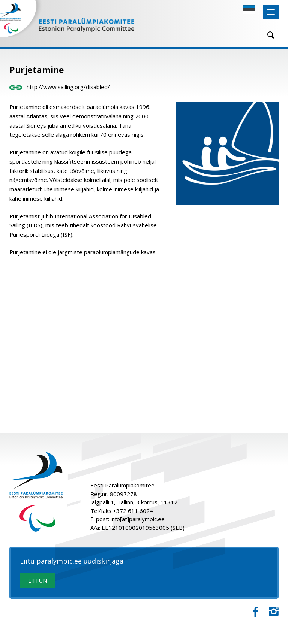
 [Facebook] (256, 612)
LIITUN (37, 580)
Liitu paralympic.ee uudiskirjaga (72, 561)
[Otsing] (268, 35)
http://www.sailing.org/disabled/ (60, 87)
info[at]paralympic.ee (138, 519)
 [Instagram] (274, 612)
